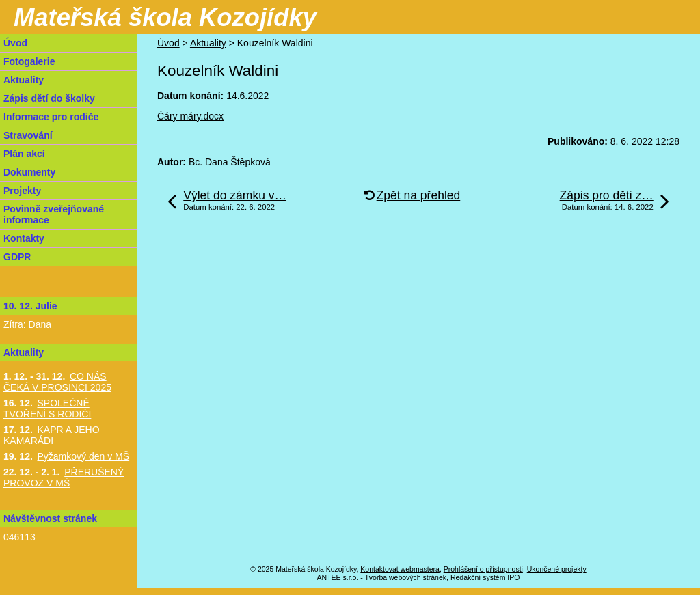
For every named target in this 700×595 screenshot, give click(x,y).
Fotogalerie (29, 61)
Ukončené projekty (557, 569)
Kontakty (24, 238)
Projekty (22, 191)
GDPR (17, 257)
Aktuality (208, 43)
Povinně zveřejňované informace (54, 215)
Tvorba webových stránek (405, 577)
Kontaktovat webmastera (400, 569)
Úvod (169, 43)
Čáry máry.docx (190, 116)
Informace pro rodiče (51, 117)
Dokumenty (29, 172)
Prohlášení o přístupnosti (483, 569)
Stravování (28, 135)
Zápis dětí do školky (49, 98)
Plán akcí (24, 154)
